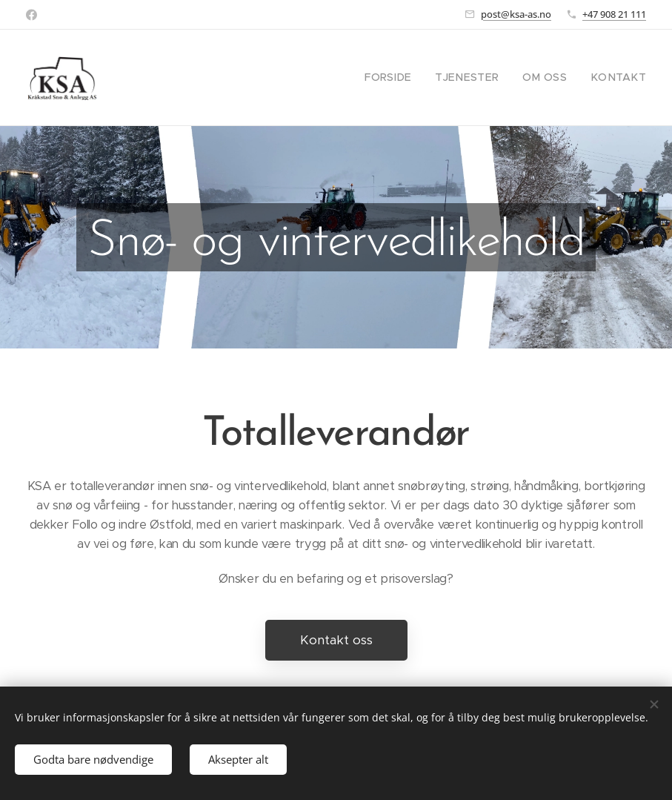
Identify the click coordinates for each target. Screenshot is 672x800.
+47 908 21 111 (614, 14)
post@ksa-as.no (516, 14)
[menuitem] (410, 78)
